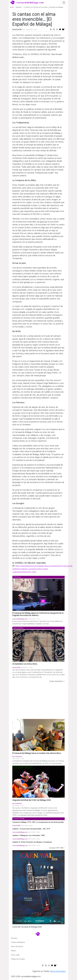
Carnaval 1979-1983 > (57, 848)
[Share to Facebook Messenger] (60, 29)
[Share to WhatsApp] (57, 29)
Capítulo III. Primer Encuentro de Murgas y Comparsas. (32, 842)
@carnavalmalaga (58, 971)
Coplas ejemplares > (57, 681)
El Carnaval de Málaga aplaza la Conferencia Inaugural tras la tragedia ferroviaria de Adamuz (38, 614)
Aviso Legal (15, 955)
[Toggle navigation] (64, 3)
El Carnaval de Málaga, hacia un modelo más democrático (37, 753)
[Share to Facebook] (51, 29)
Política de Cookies (18, 959)
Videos (14, 951)
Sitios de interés (17, 946)
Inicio (12, 7)
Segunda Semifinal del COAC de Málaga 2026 (32, 800)
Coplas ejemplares (18, 942)
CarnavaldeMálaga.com (30, 3)
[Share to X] (54, 29)
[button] (38, 887)
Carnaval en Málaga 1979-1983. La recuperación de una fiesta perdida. (38, 822)
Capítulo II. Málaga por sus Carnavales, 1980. (29, 835)
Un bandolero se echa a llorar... (25, 664)
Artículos (19, 7)
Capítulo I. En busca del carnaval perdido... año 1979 (31, 829)
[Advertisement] (38, 699)
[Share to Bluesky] (63, 29)
